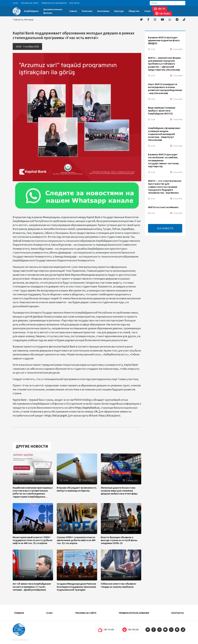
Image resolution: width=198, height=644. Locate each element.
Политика (87, 11)
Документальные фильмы (53, 11)
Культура (119, 11)
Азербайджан (31, 11)
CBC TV (159, 9)
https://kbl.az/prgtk (56, 416)
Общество (134, 11)
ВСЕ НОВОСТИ (165, 228)
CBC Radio (163, 13)
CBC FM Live (130, 630)
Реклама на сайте (30, 3)
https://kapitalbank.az (87, 408)
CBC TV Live (106, 630)
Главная (19, 613)
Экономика (103, 11)
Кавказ (73, 11)
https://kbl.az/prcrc (110, 416)
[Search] (168, 3)
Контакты (74, 3)
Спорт (148, 11)
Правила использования (54, 3)
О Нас (15, 3)
